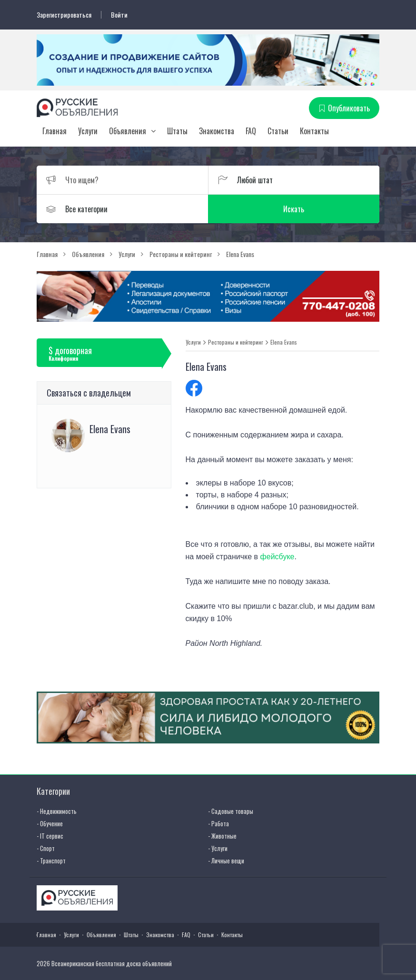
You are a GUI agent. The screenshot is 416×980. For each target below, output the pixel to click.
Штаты (177, 131)
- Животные (222, 836)
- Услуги (218, 848)
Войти (119, 15)
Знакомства (217, 131)
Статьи (278, 131)
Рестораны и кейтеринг (236, 342)
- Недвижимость (57, 811)
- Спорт (46, 848)
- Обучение (50, 823)
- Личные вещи (226, 861)
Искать (294, 209)
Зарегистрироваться (64, 15)
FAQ (251, 131)
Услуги (88, 131)
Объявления (128, 131)
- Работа (218, 823)
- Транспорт (51, 861)
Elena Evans (284, 342)
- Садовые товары (231, 811)
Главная (54, 131)
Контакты (314, 131)
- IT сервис (50, 836)
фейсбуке (277, 557)
